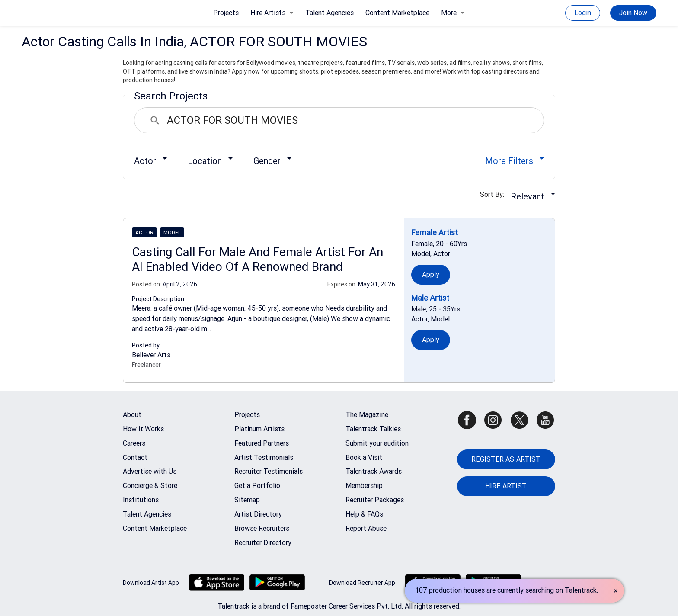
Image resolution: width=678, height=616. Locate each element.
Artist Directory (258, 514)
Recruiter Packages (375, 500)
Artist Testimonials (264, 457)
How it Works (143, 429)
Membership (364, 486)
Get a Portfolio (257, 486)
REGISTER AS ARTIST (506, 459)
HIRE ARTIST (506, 486)
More (453, 13)
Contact (135, 457)
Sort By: (495, 194)
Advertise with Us (150, 471)
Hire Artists (272, 13)
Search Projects (171, 96)
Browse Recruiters (262, 528)
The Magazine (367, 415)
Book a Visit (364, 457)
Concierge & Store (150, 486)
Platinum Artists (259, 429)
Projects (226, 13)
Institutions (141, 500)
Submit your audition (377, 443)
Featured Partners (262, 443)
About (132, 415)
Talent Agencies (329, 13)
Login (583, 13)
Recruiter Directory (263, 543)
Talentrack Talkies (373, 429)
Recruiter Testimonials (269, 471)
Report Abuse (366, 528)
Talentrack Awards (374, 471)
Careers (134, 443)
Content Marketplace (397, 13)
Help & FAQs (364, 514)
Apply (431, 274)
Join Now (633, 13)
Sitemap (247, 500)
